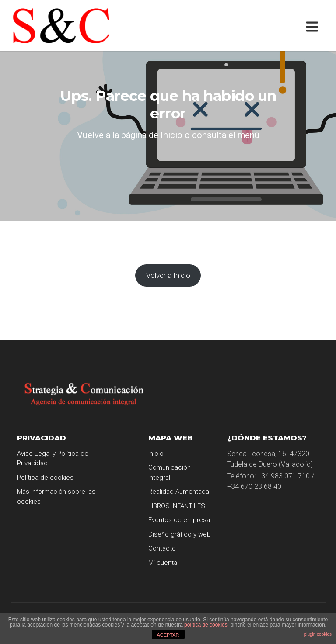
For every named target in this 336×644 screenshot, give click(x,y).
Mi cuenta (163, 563)
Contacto (162, 548)
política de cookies (206, 625)
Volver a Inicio (168, 275)
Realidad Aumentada (179, 492)
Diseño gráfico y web (180, 534)
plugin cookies (318, 634)
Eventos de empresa (179, 520)
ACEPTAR (168, 635)
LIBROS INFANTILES (177, 506)
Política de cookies (45, 478)
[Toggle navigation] (314, 26)
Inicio (156, 454)
